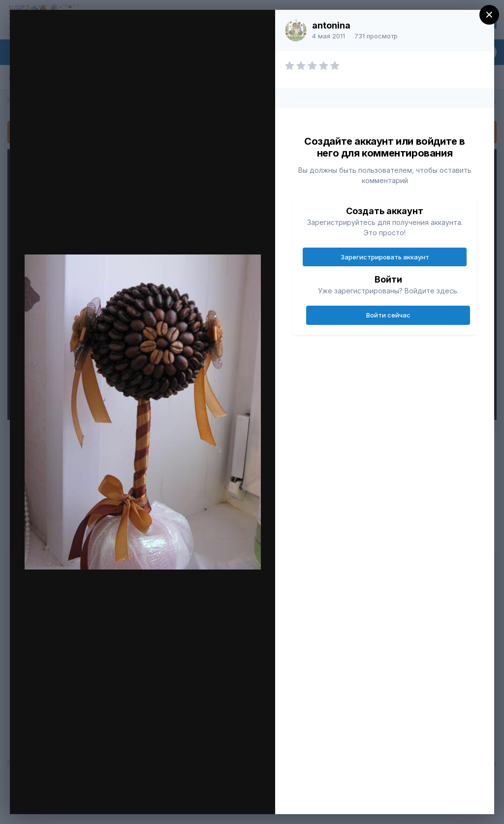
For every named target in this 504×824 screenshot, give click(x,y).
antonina (331, 25)
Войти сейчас (388, 315)
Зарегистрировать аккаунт (385, 257)
